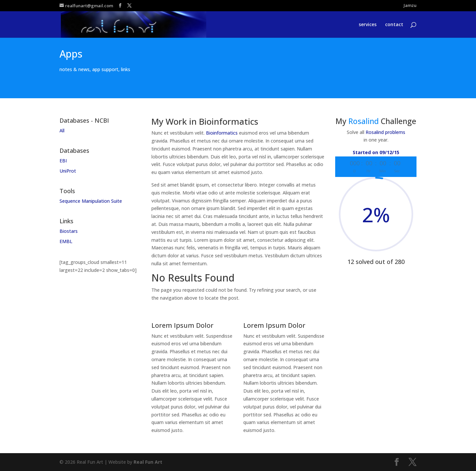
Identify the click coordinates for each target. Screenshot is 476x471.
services (368, 25)
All (62, 130)
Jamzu (410, 6)
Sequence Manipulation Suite (91, 201)
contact (394, 25)
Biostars (69, 231)
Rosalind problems (385, 132)
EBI (63, 161)
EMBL (66, 241)
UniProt (68, 171)
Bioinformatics (222, 133)
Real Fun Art (148, 462)
